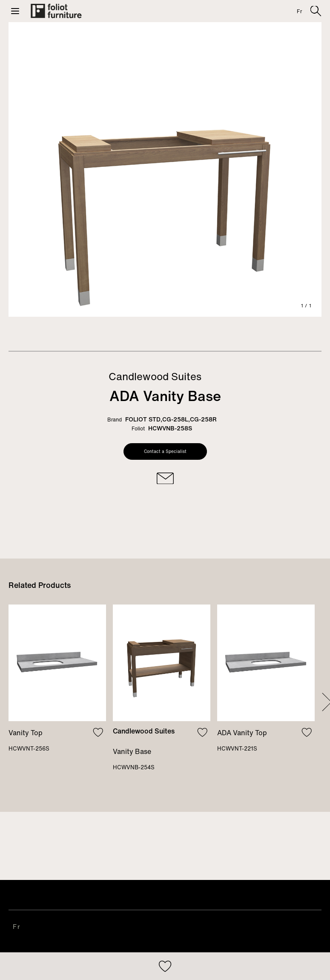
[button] (15, 11)
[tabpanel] (165, 169)
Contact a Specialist (165, 451)
